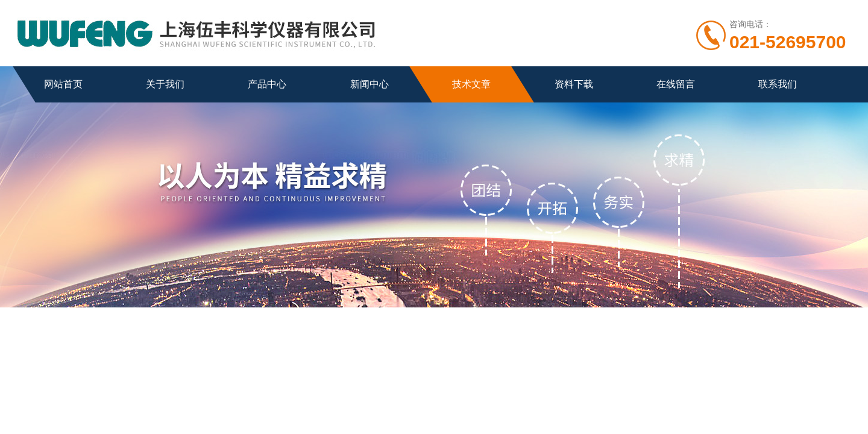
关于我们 (165, 84)
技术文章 (471, 84)
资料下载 (574, 84)
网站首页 (63, 84)
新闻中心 (370, 84)
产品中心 (267, 84)
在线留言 (676, 84)
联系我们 (778, 84)
